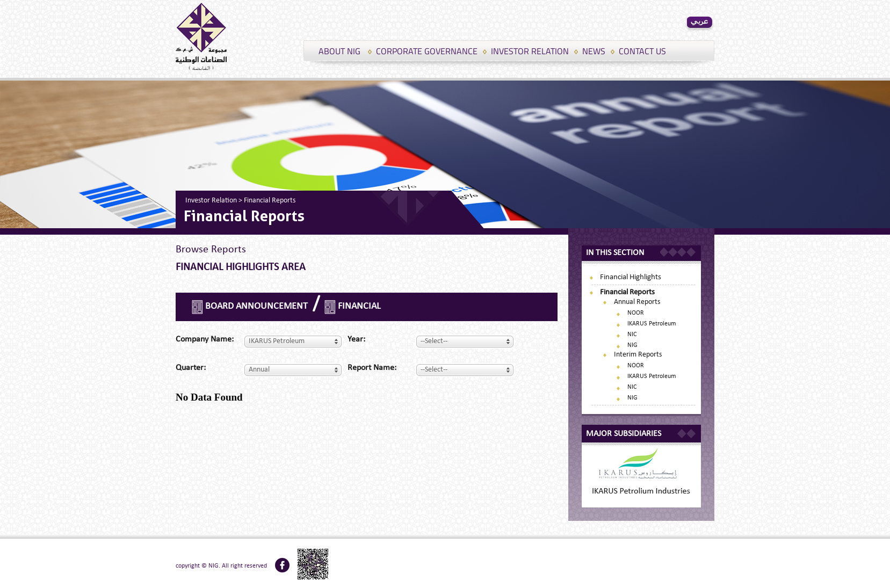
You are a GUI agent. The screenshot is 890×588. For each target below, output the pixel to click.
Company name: (205, 339)
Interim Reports (638, 355)
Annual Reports (637, 302)
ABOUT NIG (339, 51)
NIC (632, 335)
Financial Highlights (631, 277)
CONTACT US (642, 51)
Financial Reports (627, 292)
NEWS (594, 51)
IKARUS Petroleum (652, 324)
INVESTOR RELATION (530, 51)
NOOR (636, 313)
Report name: (372, 368)
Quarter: (191, 368)
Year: (356, 339)
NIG (632, 345)
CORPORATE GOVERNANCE (427, 51)
